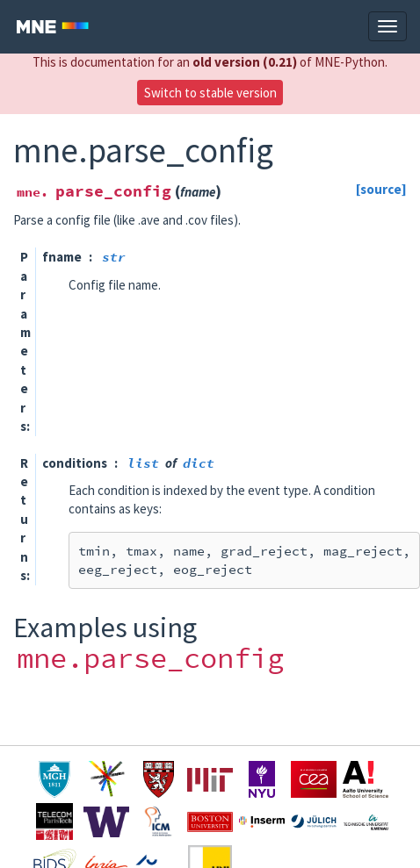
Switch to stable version (210, 93)
